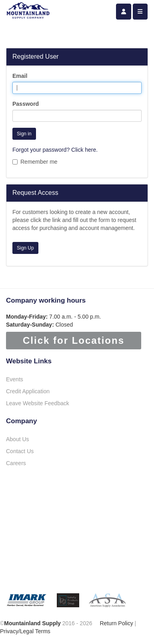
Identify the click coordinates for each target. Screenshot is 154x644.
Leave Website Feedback (38, 403)
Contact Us (20, 451)
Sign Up (25, 248)
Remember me (35, 162)
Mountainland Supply (32, 623)
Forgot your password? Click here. (55, 150)
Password (26, 104)
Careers (16, 463)
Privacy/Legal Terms (25, 631)
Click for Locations (74, 340)
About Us (18, 439)
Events (15, 379)
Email (20, 76)
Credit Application (28, 391)
